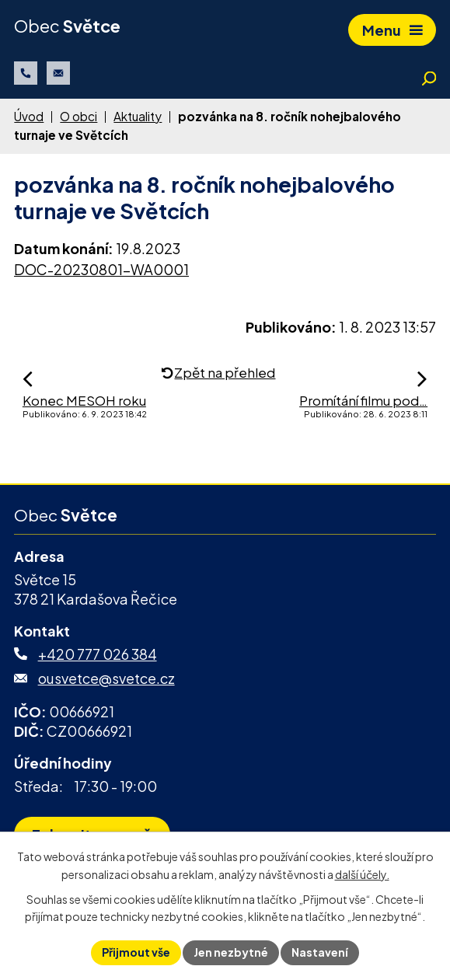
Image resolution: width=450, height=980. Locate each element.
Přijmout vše (136, 952)
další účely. (362, 874)
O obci (78, 116)
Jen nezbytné (231, 952)
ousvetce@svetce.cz (106, 678)
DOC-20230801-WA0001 (101, 269)
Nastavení (320, 952)
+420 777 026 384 (98, 654)
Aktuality (138, 116)
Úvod (29, 116)
